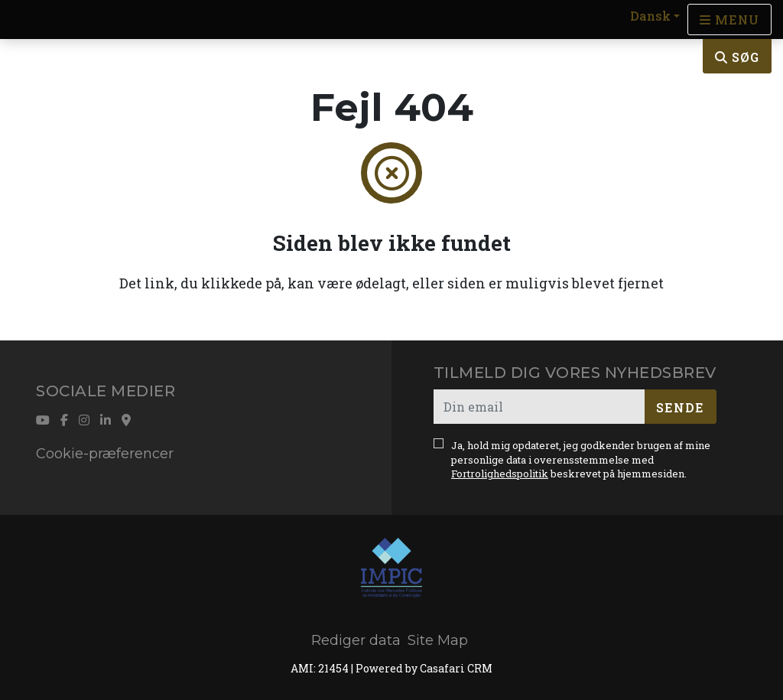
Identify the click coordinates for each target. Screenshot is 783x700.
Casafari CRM (456, 668)
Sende (680, 407)
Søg (737, 57)
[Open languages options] (729, 20)
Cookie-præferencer (105, 454)
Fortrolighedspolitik (500, 474)
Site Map (438, 640)
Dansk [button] (650, 16)
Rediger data (356, 640)
